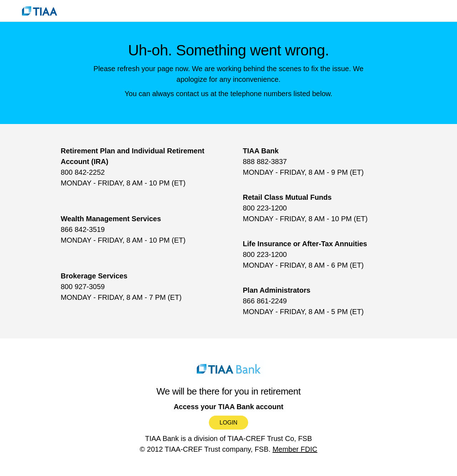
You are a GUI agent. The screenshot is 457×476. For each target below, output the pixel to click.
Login (228, 423)
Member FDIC (295, 449)
